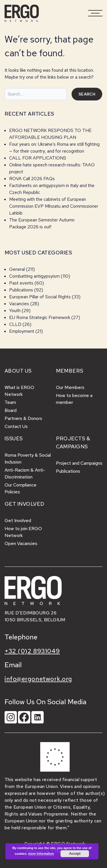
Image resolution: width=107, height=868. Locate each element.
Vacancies (19, 304)
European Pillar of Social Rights (40, 297)
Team (10, 402)
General (17, 269)
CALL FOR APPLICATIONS (38, 158)
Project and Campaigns (79, 463)
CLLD (15, 324)
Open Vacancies (21, 543)
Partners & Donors (23, 418)
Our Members (70, 387)
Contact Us (16, 426)
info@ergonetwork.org (38, 679)
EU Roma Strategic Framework (40, 317)
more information (41, 854)
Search (87, 94)
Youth (15, 311)
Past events (21, 283)
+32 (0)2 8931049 (32, 651)
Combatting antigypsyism (34, 276)
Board (11, 410)
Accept (75, 854)
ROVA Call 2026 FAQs (32, 179)
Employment (22, 331)
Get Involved (18, 520)
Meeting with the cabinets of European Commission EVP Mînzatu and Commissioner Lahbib (54, 206)
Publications (21, 290)
